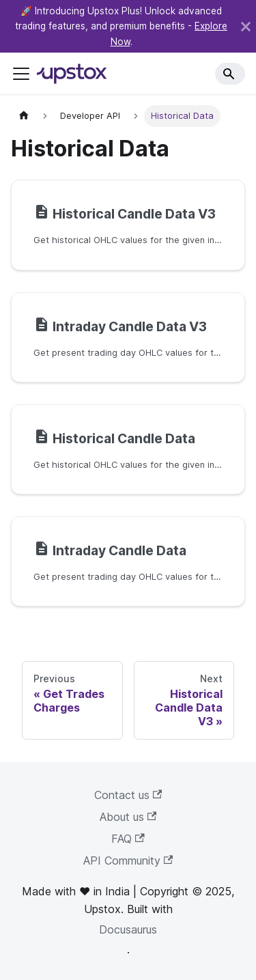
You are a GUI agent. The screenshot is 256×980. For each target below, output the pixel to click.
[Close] (246, 26)
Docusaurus (128, 929)
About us (128, 817)
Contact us (128, 795)
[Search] (230, 74)
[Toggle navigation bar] (21, 74)
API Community (128, 860)
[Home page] (24, 116)
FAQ (128, 839)
